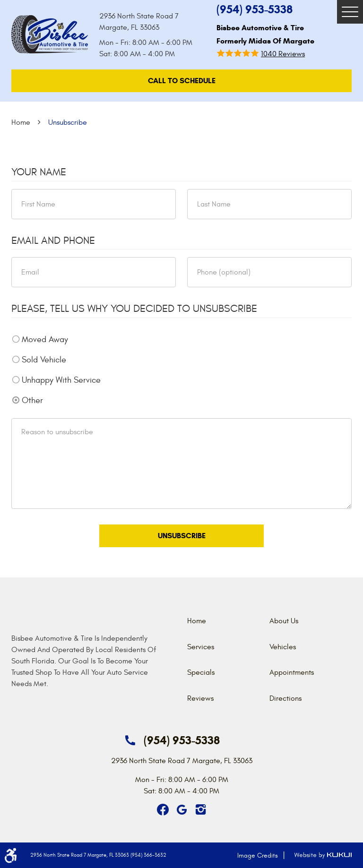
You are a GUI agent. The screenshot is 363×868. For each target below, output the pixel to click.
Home (21, 122)
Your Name (39, 172)
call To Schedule (182, 81)
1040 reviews (283, 54)
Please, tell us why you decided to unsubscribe (134, 309)
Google (181, 810)
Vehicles (283, 647)
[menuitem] (228, 621)
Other (32, 400)
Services (201, 647)
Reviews (200, 698)
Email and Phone (53, 241)
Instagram (200, 810)
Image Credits (258, 855)
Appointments (292, 672)
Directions (285, 698)
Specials (201, 672)
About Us (284, 621)
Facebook (163, 810)
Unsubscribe (68, 122)
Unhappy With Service (61, 380)
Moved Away (45, 339)
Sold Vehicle (44, 360)
